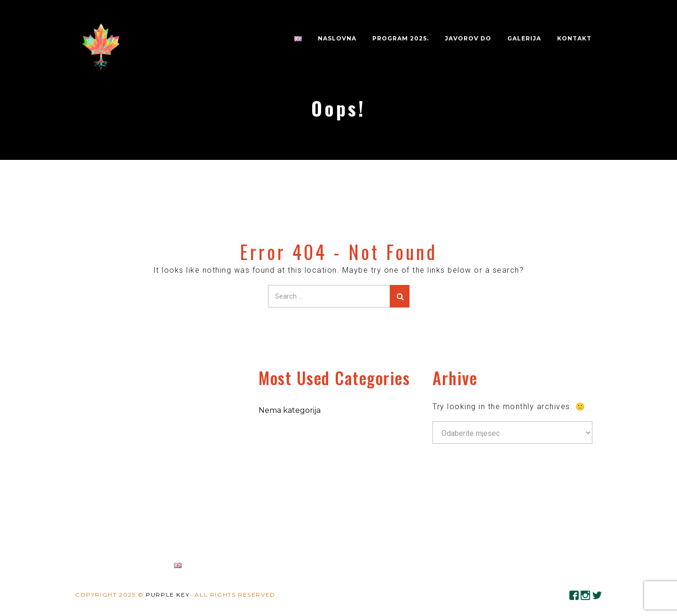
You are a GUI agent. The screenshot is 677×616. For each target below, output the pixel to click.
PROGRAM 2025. (401, 38)
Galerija (524, 38)
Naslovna (337, 38)
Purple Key (168, 595)
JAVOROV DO (468, 38)
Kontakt (574, 38)
